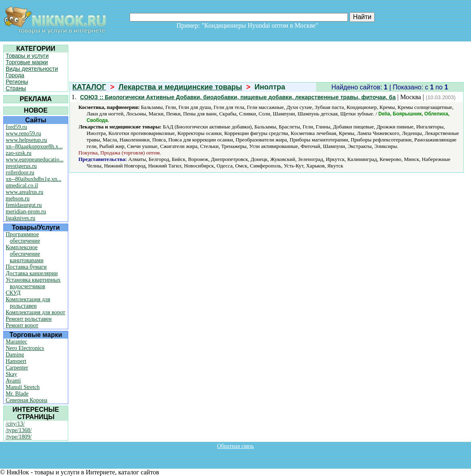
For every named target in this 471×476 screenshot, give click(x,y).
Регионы (17, 82)
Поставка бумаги (26, 267)
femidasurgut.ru (24, 205)
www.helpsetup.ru (26, 140)
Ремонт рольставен (29, 319)
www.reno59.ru (23, 134)
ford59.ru (16, 127)
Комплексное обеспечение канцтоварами (25, 254)
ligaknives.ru (21, 218)
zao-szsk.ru (18, 153)
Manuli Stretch (23, 387)
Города (15, 75)
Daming (15, 355)
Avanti (13, 381)
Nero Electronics (25, 348)
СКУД (13, 293)
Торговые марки (27, 62)
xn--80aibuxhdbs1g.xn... (34, 179)
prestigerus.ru (21, 166)
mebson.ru (18, 199)
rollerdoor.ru (20, 173)
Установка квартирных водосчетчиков (33, 283)
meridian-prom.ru (26, 212)
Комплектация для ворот (35, 312)
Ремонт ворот (22, 325)
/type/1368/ (19, 430)
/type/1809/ (19, 437)
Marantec (16, 342)
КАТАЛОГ (89, 87)
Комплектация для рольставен (28, 303)
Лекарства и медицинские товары (180, 87)
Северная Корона (26, 400)
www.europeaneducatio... (35, 160)
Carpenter (17, 368)
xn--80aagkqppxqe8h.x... (34, 147)
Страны (16, 88)
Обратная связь (235, 446)
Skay (11, 374)
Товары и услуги (27, 56)
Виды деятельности (32, 69)
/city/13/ (15, 424)
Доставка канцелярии (32, 273)
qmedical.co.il (22, 186)
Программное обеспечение (23, 238)
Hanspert (16, 361)
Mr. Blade (17, 394)
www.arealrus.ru (24, 192)
